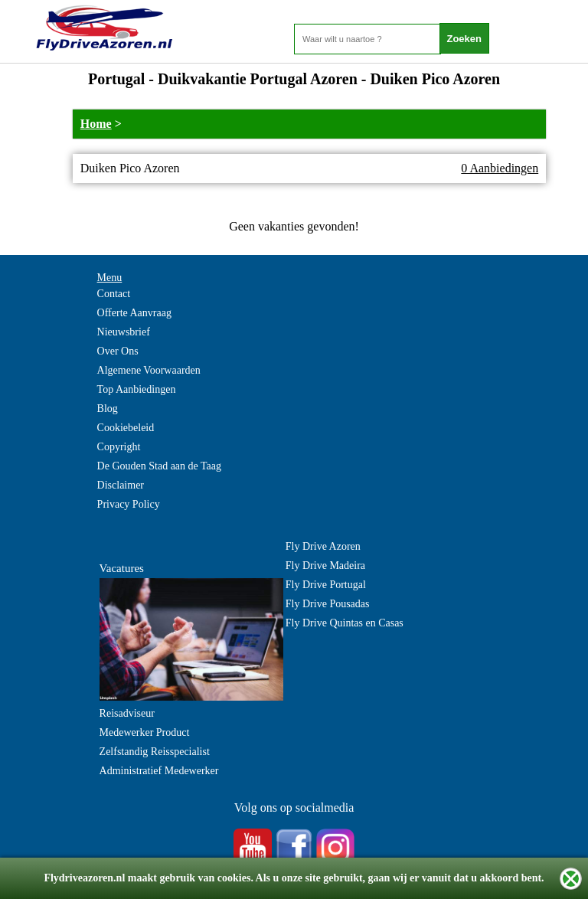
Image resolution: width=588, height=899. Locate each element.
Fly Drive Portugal (326, 585)
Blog (108, 409)
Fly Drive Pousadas (328, 604)
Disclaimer (121, 485)
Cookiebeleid (126, 428)
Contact (114, 294)
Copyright (119, 447)
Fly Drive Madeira (325, 566)
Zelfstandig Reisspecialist (155, 752)
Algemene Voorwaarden (149, 370)
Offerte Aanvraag (134, 313)
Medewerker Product (145, 732)
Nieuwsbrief (124, 332)
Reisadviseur (127, 713)
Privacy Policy (129, 504)
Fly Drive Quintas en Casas (345, 623)
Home (96, 124)
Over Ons (118, 351)
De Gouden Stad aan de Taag (159, 466)
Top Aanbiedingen (137, 389)
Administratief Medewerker (159, 771)
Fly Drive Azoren (323, 546)
